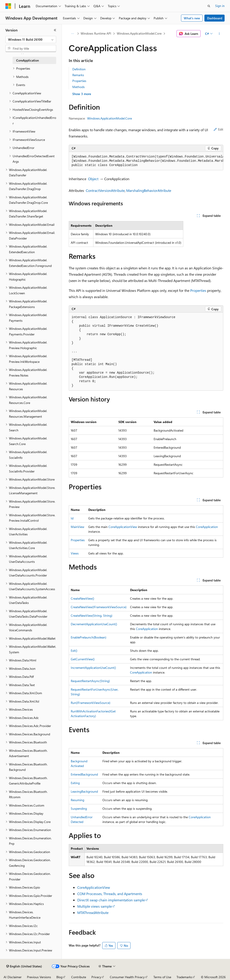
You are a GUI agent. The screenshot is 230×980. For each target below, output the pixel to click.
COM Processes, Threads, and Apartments (110, 894)
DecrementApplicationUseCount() (94, 624)
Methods (79, 87)
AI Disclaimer (13, 977)
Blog (59, 977)
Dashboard (215, 18)
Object (93, 179)
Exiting (75, 783)
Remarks (78, 75)
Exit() (74, 651)
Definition (79, 69)
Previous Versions (39, 977)
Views (75, 553)
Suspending (79, 808)
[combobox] (31, 40)
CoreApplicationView (123, 527)
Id (72, 518)
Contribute (79, 977)
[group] (146, 161)
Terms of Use (162, 977)
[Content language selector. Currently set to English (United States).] (24, 966)
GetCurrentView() (83, 659)
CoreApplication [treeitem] (28, 60)
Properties (79, 81)
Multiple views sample (95, 906)
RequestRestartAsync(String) (90, 681)
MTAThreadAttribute (93, 912)
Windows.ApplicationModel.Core (139, 33)
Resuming (77, 800)
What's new (192, 18)
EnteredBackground (84, 774)
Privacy (96, 977)
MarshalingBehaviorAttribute (149, 190)
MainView (77, 527)
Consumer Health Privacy (127, 977)
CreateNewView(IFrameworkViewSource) (99, 607)
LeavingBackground (84, 791)
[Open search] (209, 6)
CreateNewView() (82, 598)
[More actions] (219, 34)
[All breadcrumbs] (73, 34)
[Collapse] (55, 30)
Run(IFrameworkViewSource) (91, 703)
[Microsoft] (8, 6)
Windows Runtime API (96, 33)
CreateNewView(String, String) (92, 615)
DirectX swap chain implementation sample (111, 900)
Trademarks (184, 977)
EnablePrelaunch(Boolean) (88, 637)
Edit (218, 129)
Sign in (220, 6)
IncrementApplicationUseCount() (93, 668)
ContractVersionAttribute (105, 190)
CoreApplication (207, 527)
